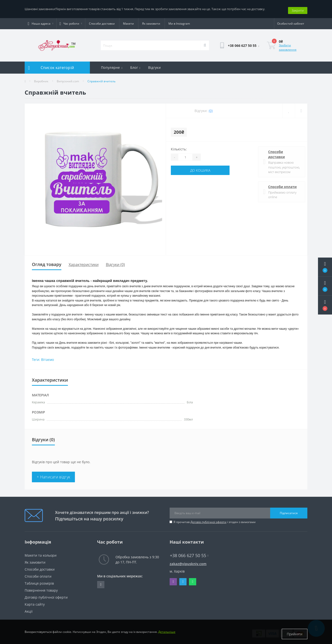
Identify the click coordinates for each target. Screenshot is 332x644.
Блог (135, 65)
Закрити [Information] (298, 7)
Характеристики (84, 262)
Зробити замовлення (288, 45)
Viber (173, 579)
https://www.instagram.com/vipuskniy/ (101, 582)
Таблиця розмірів (39, 581)
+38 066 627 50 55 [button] (189, 553)
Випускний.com (68, 79)
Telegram (183, 579)
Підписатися (289, 510)
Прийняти (295, 634)
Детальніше (167, 634)
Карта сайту (35, 602)
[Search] (205, 43)
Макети (128, 21)
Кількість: (179, 146)
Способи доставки (102, 21)
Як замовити (151, 21)
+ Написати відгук (53, 474)
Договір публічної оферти (208, 519)
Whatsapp (192, 579)
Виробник (41, 79)
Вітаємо (47, 357)
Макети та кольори (41, 553)
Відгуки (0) (115, 262)
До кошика (200, 168)
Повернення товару (41, 588)
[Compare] (301, 108)
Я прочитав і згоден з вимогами (215, 519)
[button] (325, 305)
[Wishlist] (289, 108)
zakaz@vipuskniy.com (188, 561)
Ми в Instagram (179, 21)
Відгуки (154, 65)
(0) (211, 108)
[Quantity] (185, 154)
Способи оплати (280, 184)
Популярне (112, 65)
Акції (29, 609)
